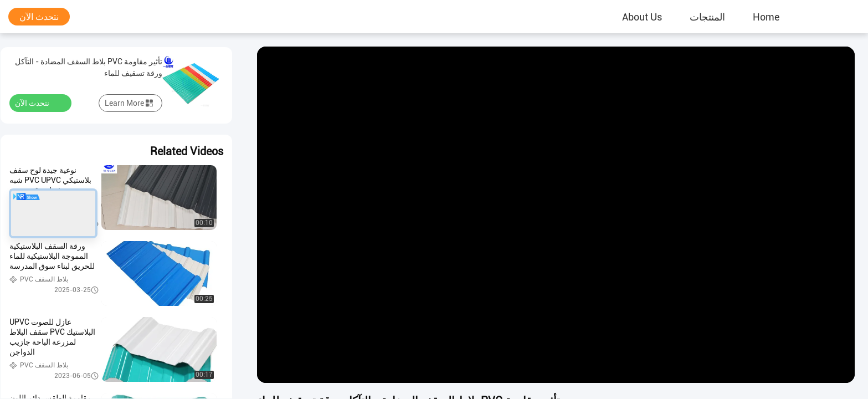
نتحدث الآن (39, 17)
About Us (642, 17)
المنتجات (707, 17)
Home (766, 17)
